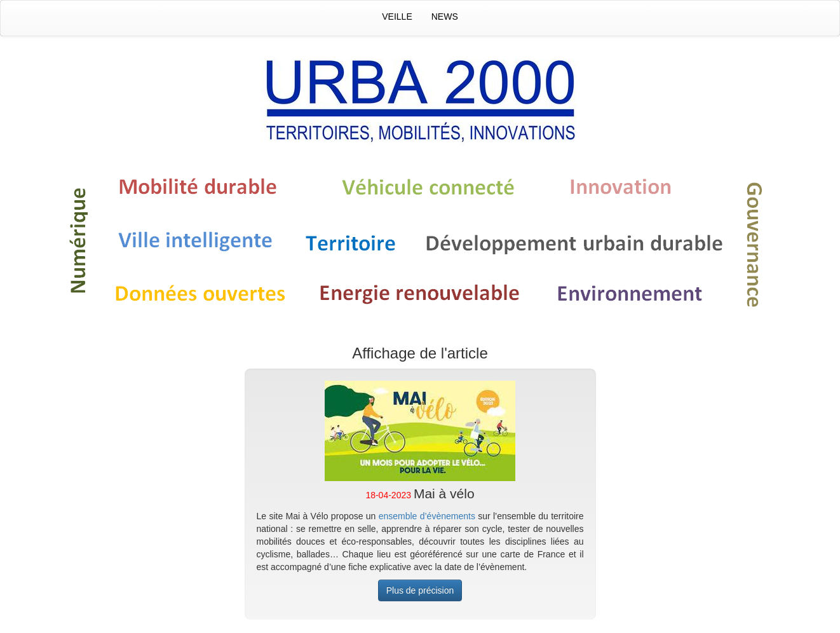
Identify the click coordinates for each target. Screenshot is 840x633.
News (445, 17)
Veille (397, 17)
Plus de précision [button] (420, 590)
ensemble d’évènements (427, 516)
